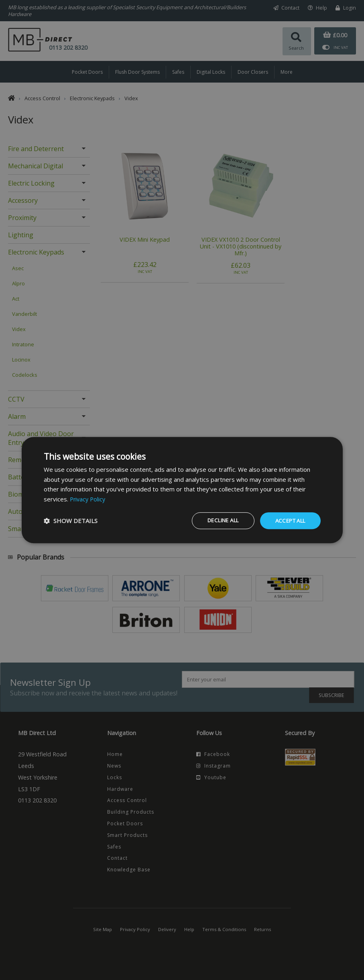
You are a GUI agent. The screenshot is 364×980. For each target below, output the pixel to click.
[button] (71, 521)
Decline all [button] (216, 520)
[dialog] (182, 490)
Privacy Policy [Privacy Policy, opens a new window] (89, 499)
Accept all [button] (288, 520)
